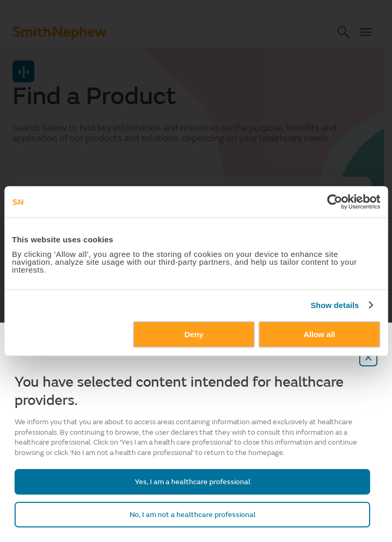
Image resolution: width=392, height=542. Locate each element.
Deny (194, 334)
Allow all (319, 334)
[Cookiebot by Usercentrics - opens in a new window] (334, 202)
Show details (335, 305)
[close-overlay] (369, 357)
